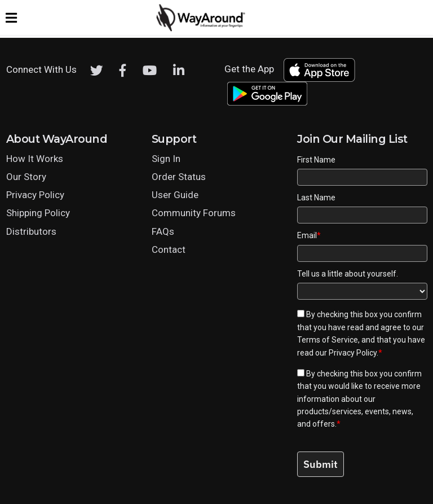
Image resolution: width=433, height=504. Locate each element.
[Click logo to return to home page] (201, 29)
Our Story (26, 177)
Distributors (31, 231)
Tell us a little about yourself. (348, 274)
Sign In (166, 159)
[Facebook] (123, 71)
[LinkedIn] (179, 71)
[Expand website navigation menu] (11, 17)
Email (309, 235)
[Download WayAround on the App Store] (319, 70)
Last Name (316, 198)
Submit (321, 464)
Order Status (179, 177)
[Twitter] (97, 71)
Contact (169, 249)
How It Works (35, 159)
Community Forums (194, 213)
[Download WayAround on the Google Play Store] (267, 94)
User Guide (175, 195)
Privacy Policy (35, 195)
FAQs (163, 231)
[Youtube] (150, 71)
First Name (316, 160)
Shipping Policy (38, 213)
